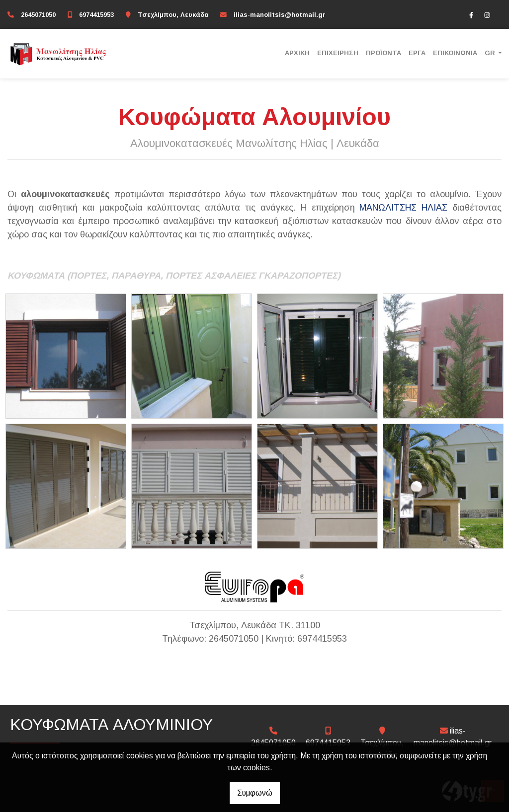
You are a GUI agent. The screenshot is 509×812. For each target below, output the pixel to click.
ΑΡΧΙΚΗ (297, 53)
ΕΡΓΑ (417, 53)
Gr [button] (491, 53)
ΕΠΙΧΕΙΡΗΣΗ (338, 53)
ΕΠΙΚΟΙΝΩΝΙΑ (455, 53)
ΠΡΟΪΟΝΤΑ (383, 53)
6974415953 (96, 15)
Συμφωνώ (255, 793)
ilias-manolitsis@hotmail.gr (280, 15)
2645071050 (38, 15)
